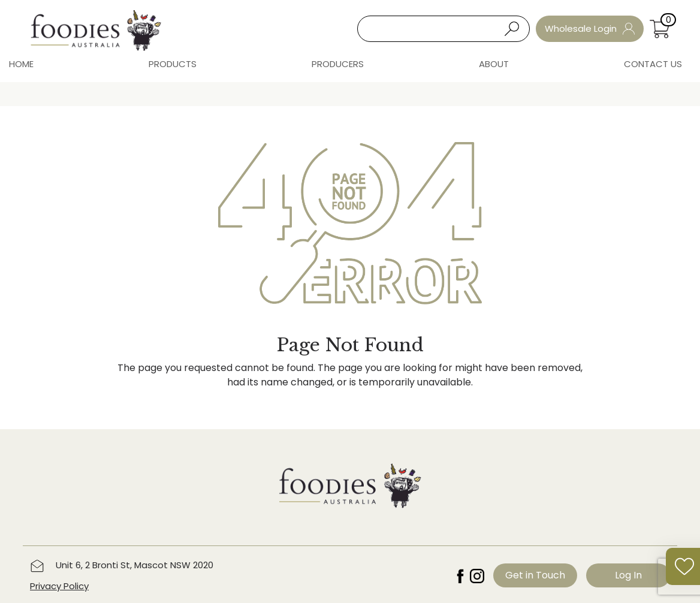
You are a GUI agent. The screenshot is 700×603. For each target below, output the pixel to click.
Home (21, 64)
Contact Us (653, 64)
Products (173, 64)
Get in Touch (535, 575)
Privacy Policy (59, 586)
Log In (628, 575)
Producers (338, 64)
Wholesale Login (590, 28)
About (494, 64)
